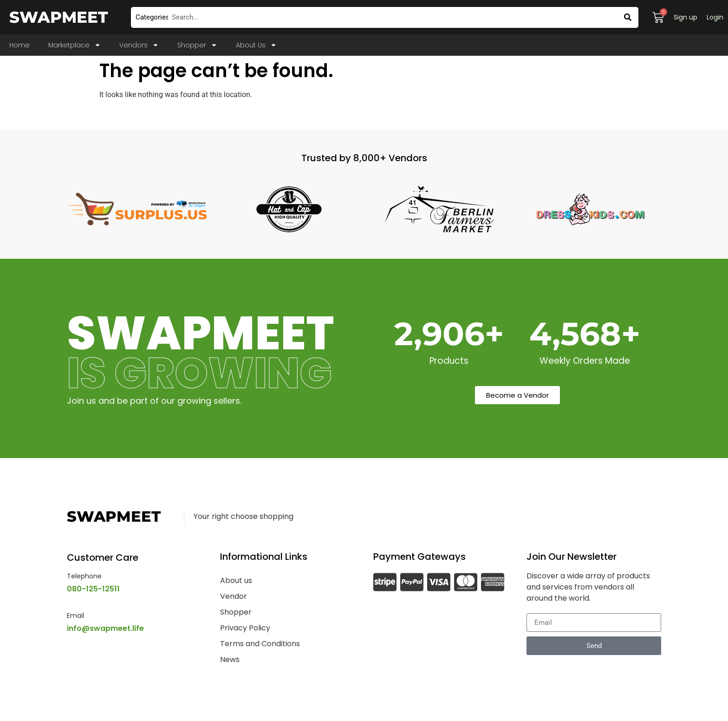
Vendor (234, 596)
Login (715, 17)
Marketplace (75, 45)
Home (19, 45)
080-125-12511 (93, 589)
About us (236, 580)
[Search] (628, 17)
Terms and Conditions (260, 644)
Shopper (197, 45)
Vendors (139, 45)
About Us (256, 45)
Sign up (686, 17)
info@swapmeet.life (105, 628)
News (230, 659)
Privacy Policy (245, 628)
